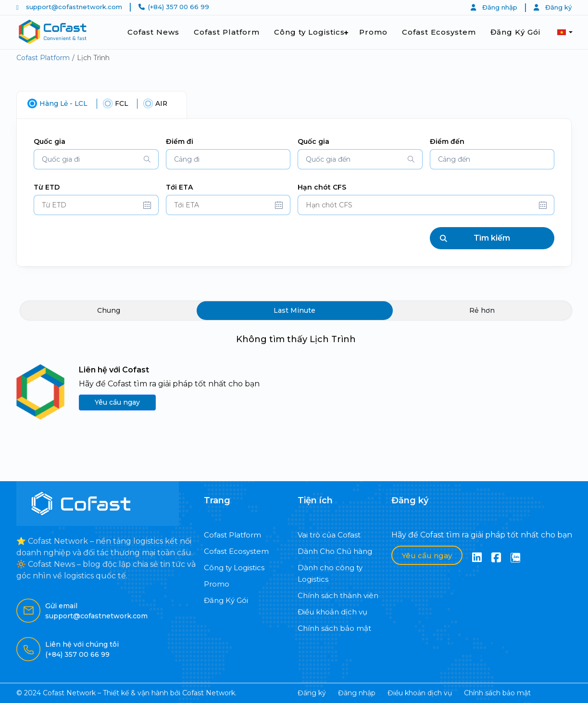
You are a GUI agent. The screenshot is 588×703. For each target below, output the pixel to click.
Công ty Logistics (309, 32)
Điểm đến (447, 141)
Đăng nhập (494, 7)
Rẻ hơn (482, 311)
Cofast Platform (227, 32)
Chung (109, 311)
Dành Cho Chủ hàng (335, 551)
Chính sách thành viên (338, 595)
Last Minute (294, 311)
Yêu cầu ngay (117, 403)
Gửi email (61, 606)
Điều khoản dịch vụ (332, 612)
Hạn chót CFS (322, 187)
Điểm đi (180, 141)
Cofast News (153, 32)
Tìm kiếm (475, 238)
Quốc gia (50, 141)
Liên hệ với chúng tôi (82, 644)
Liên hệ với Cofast (114, 371)
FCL (124, 103)
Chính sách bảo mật (334, 628)
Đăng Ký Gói (515, 32)
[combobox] (96, 159)
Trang (217, 500)
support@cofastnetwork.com (74, 7)
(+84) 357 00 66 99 (179, 7)
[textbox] (96, 159)
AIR (164, 103)
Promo (373, 32)
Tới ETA (179, 187)
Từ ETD (47, 187)
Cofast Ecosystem (439, 32)
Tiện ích (315, 500)
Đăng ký (553, 7)
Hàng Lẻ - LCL (64, 103)
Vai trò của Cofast (329, 535)
